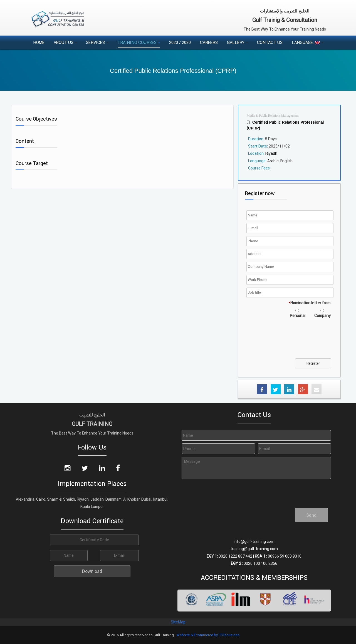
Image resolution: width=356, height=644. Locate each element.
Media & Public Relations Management (273, 116)
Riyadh (271, 153)
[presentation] (290, 342)
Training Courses (139, 42)
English (286, 161)
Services (97, 42)
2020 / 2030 (180, 42)
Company (322, 316)
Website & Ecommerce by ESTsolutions (208, 635)
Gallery (237, 42)
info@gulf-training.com (254, 541)
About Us (65, 42)
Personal (298, 316)
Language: (307, 42)
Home (39, 42)
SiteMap (178, 622)
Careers (209, 42)
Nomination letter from (309, 303)
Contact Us (270, 42)
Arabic (273, 161)
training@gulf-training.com (254, 549)
